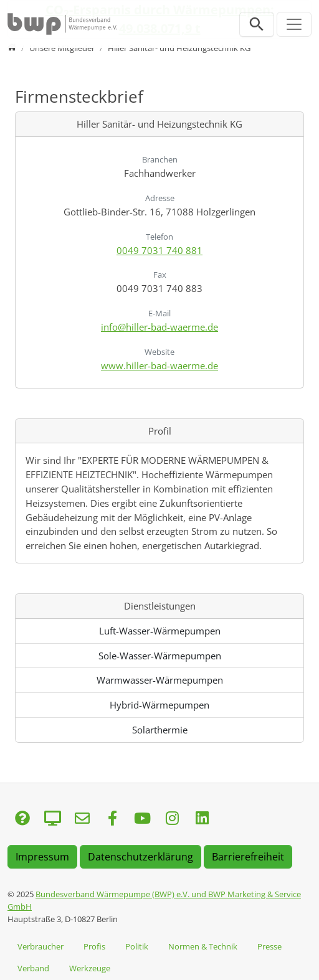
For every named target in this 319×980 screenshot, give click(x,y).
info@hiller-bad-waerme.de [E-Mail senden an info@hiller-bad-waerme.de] (159, 327)
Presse (269, 946)
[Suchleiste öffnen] (257, 24)
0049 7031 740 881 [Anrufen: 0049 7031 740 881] (159, 250)
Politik (137, 946)
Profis (94, 946)
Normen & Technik (203, 946)
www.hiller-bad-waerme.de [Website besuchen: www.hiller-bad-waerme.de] (159, 365)
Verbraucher (40, 946)
